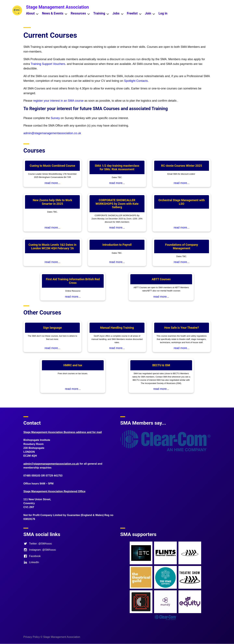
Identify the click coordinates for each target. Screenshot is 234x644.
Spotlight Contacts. (136, 81)
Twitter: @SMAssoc (38, 543)
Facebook (32, 556)
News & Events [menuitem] (55, 14)
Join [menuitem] (150, 14)
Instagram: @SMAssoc (40, 550)
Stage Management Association (57, 7)
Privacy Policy (32, 637)
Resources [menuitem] (80, 14)
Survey (56, 118)
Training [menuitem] (101, 14)
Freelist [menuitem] (134, 14)
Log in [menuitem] (163, 13)
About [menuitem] (32, 14)
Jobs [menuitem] (118, 14)
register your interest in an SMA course (58, 101)
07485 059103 (32, 476)
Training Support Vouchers (48, 64)
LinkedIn (31, 562)
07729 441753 (54, 476)
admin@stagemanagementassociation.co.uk (52, 133)
